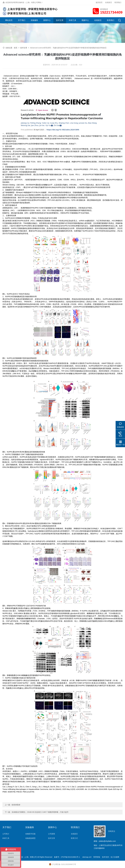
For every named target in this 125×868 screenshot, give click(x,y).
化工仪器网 (115, 857)
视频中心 (85, 20)
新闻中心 (47, 20)
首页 (16, 48)
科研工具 (73, 20)
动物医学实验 (30, 834)
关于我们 (22, 20)
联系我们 (118, 2)
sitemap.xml (87, 857)
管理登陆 (97, 857)
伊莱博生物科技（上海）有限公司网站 (27, 2)
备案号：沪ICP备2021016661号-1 (67, 857)
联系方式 (74, 838)
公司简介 (6, 834)
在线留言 (109, 2)
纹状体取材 (16, 805)
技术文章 (60, 20)
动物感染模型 (30, 838)
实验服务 (34, 20)
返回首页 (99, 2)
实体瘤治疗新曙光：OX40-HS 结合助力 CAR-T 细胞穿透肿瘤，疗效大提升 (40, 812)
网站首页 (9, 20)
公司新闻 (52, 834)
